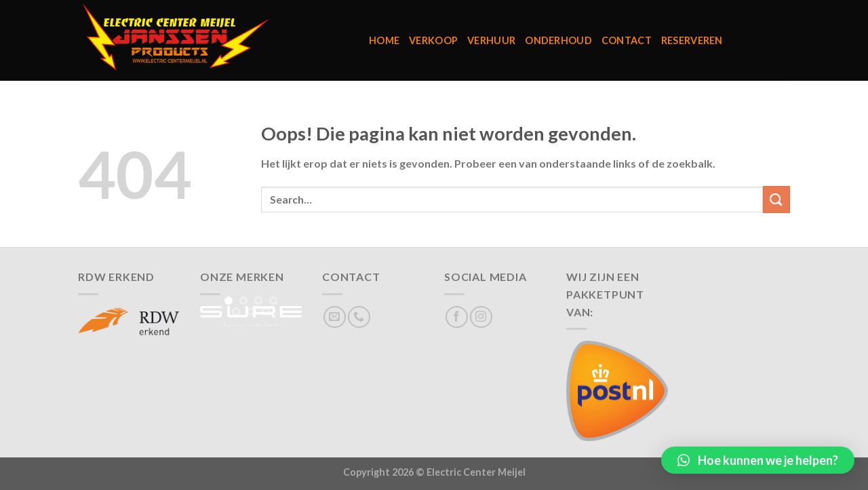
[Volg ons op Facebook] (457, 317)
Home (384, 40)
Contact (627, 40)
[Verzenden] (776, 199)
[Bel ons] (359, 317)
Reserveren (692, 40)
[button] (758, 460)
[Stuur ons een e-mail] (335, 317)
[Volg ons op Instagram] (481, 317)
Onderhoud (558, 40)
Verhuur (491, 40)
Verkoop (433, 40)
